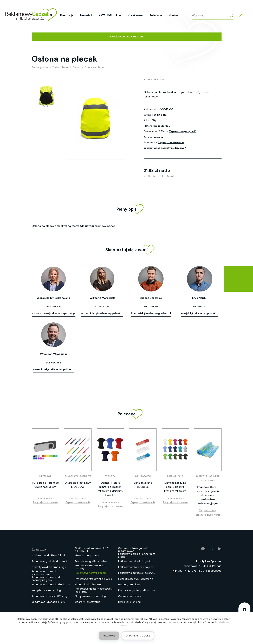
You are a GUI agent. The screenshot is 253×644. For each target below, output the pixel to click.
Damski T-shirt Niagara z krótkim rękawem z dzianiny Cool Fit (110, 489)
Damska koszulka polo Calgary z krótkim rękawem (175, 487)
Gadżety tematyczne (88, 602)
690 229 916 (151, 307)
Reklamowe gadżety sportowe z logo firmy (94, 590)
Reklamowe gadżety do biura (92, 561)
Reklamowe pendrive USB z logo (50, 596)
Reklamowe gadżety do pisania (50, 561)
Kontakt (174, 15)
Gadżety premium (129, 585)
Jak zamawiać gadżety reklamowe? (165, 148)
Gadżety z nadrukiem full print (50, 555)
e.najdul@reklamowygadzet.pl (200, 313)
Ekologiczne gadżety (87, 555)
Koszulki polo (175, 476)
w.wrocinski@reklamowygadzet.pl (53, 369)
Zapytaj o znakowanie (171, 142)
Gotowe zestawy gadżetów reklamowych (134, 550)
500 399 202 (53, 307)
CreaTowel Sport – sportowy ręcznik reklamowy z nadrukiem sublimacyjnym (208, 495)
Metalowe (45, 476)
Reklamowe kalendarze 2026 (49, 602)
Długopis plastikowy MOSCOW (78, 485)
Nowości (86, 15)
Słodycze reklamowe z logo (91, 596)
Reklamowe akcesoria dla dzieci (94, 579)
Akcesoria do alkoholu (88, 585)
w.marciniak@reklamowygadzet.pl (102, 313)
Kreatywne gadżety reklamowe (137, 590)
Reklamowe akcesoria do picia (136, 567)
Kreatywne (135, 15)
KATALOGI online (110, 15)
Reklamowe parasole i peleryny (137, 573)
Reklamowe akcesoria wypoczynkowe (45, 573)
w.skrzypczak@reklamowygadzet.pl (54, 313)
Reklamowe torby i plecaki (90, 573)
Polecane (156, 15)
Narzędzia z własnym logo (47, 590)
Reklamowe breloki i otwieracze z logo (137, 556)
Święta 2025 (39, 550)
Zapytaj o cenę (45, 498)
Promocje (67, 15)
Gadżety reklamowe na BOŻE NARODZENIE (92, 550)
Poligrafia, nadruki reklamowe (136, 579)
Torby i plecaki (154, 79)
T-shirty (110, 476)
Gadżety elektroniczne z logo (49, 567)
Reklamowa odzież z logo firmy (136, 561)
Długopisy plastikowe (78, 476)
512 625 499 (102, 307)
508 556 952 (53, 363)
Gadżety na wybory (130, 596)
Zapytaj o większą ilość (183, 131)
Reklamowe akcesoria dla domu (51, 585)
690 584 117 (200, 307)
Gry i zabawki (143, 476)
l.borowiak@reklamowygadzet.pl (151, 313)
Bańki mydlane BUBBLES (143, 485)
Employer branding (129, 602)
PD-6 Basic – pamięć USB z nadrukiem (45, 485)
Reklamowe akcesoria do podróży (90, 567)
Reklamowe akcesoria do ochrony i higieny (46, 579)
